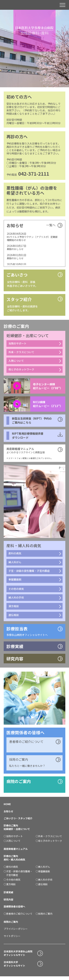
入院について (16, 362)
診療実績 (8, 896)
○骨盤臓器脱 (43, 875)
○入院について (12, 844)
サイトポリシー (12, 939)
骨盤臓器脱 (15, 582)
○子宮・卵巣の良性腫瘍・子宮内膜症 (18, 876)
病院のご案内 (19, 784)
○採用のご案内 (44, 917)
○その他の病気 (12, 883)
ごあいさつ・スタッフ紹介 (18, 822)
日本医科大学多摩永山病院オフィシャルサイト (18, 957)
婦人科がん (15, 564)
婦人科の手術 (16, 600)
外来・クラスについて (21, 353)
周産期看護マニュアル (16, 852)
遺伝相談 (14, 617)
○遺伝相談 (42, 888)
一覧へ (51, 225)
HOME (7, 808)
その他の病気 (16, 591)
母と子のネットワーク (21, 371)
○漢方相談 (10, 888)
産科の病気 (15, 555)
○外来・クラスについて (49, 839)
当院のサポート (17, 344)
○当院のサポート (13, 839)
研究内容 (8, 903)
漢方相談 (14, 609)
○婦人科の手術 (44, 883)
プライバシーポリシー (16, 932)
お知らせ (8, 815)
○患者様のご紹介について (18, 917)
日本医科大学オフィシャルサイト (14, 967)
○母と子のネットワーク (49, 844)
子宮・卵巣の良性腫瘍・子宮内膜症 (29, 573)
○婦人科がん (43, 870)
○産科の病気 (11, 870)
